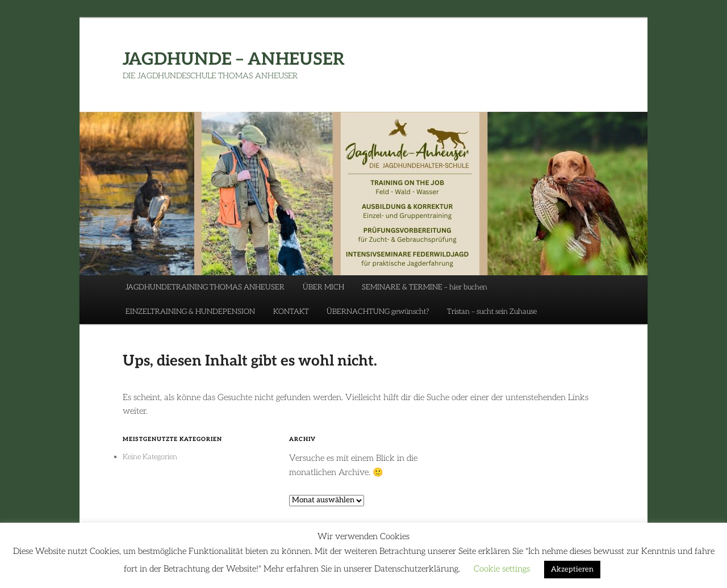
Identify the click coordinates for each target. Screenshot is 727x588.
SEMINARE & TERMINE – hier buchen (425, 287)
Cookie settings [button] (502, 569)
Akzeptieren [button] (572, 569)
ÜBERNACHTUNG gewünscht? (378, 312)
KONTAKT (291, 312)
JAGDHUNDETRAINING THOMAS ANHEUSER (205, 287)
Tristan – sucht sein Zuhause (492, 312)
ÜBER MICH (323, 287)
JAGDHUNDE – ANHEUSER (234, 60)
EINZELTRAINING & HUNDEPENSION (190, 312)
